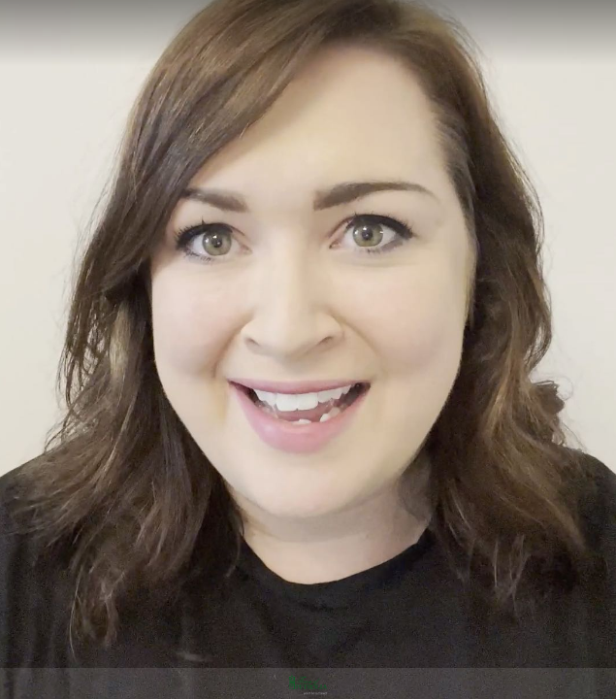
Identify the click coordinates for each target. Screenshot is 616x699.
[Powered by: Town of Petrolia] (308, 683)
